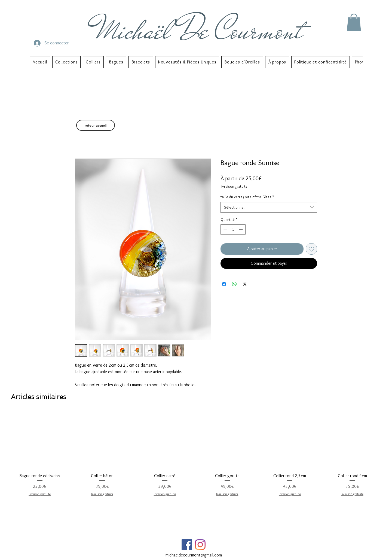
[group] (196, 457)
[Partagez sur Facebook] (224, 284)
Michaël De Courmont (200, 30)
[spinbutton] (233, 229)
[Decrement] (225, 229)
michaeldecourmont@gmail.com (194, 555)
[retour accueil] (96, 125)
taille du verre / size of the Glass (247, 197)
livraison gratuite (234, 186)
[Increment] (241, 229)
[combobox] (269, 207)
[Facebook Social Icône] (187, 545)
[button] (354, 22)
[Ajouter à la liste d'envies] (311, 249)
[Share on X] (245, 284)
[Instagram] (200, 545)
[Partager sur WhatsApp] (234, 284)
